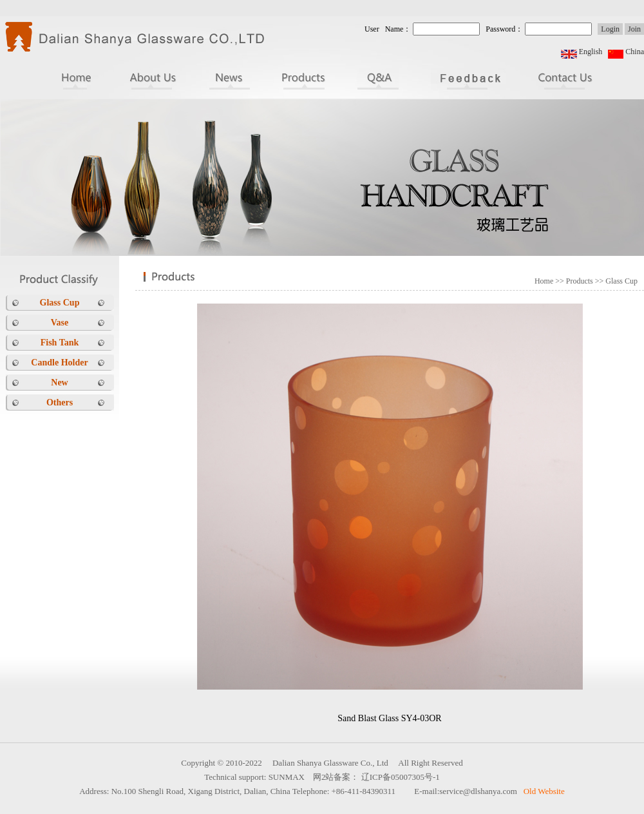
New (59, 383)
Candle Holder (59, 363)
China (635, 52)
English (591, 52)
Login (610, 29)
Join (634, 29)
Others (60, 402)
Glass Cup (60, 303)
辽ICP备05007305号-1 (401, 777)
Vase (60, 323)
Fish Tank (60, 343)
